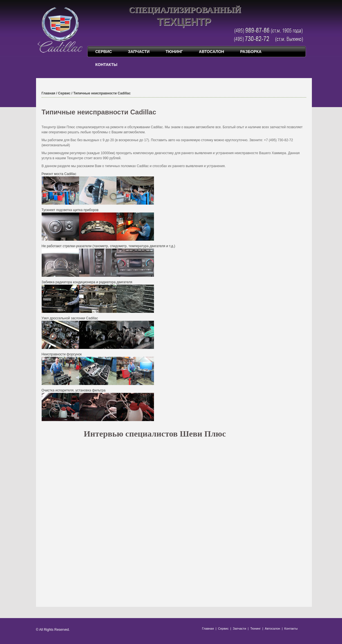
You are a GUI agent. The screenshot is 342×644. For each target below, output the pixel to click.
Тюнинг (255, 628)
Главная (49, 93)
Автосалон (272, 628)
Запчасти (239, 628)
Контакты (291, 628)
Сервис (64, 93)
